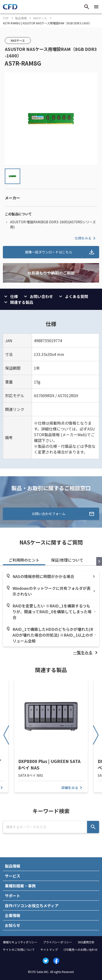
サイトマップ (49, 949)
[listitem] (86, 652)
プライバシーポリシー (57, 942)
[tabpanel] (51, 613)
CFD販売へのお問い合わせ (81, 949)
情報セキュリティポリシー (20, 942)
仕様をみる (86, 238)
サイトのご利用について (19, 949)
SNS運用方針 (86, 942)
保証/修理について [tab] (67, 560)
